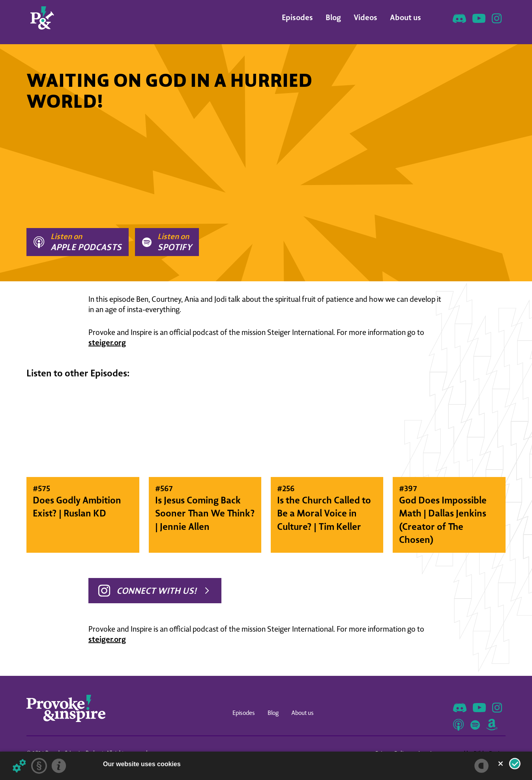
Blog (333, 17)
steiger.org (107, 342)
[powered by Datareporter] (481, 766)
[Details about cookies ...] (19, 766)
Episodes (297, 17)
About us (406, 17)
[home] (42, 18)
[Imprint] (59, 766)
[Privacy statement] (39, 766)
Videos (365, 17)
